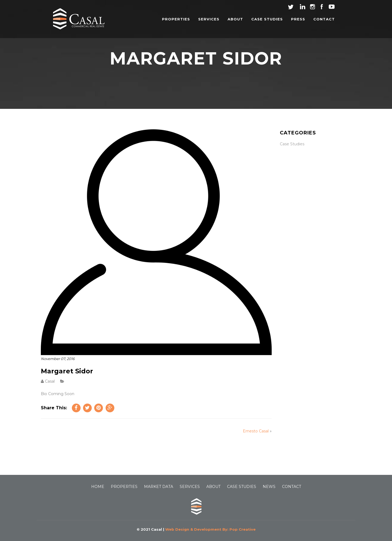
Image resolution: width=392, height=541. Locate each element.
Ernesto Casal (256, 431)
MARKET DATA (159, 487)
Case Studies (292, 144)
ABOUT (235, 19)
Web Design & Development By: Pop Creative (210, 529)
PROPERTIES (176, 19)
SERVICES (209, 19)
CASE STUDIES (267, 19)
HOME (98, 487)
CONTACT (324, 19)
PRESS (298, 19)
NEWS (269, 487)
